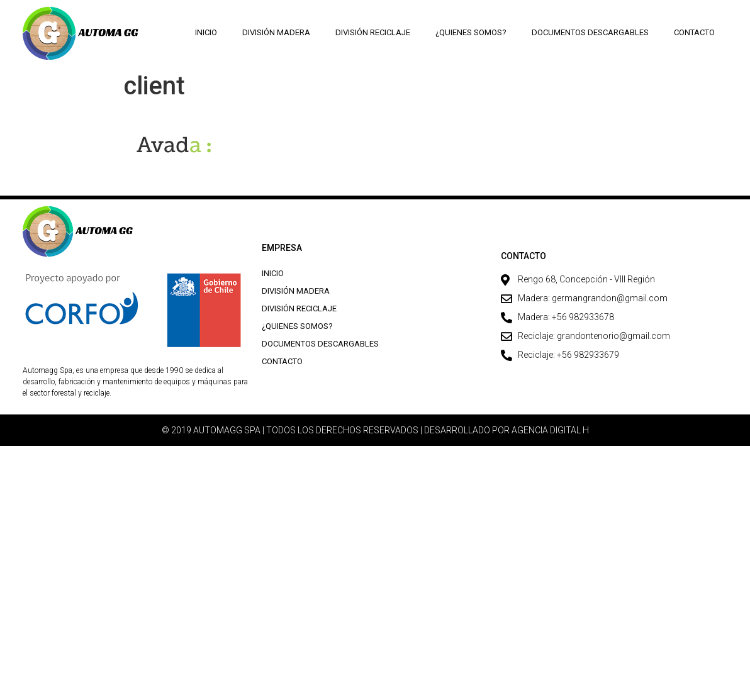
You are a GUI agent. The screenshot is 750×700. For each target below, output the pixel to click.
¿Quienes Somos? (471, 32)
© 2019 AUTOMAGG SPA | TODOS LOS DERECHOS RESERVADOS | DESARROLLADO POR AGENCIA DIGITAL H (375, 430)
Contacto (694, 32)
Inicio (207, 32)
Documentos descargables (590, 32)
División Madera (277, 32)
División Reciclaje (373, 32)
